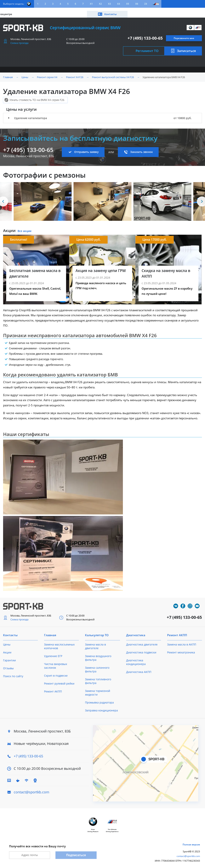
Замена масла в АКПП (182, 642)
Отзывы (8, 665)
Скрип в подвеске (56, 673)
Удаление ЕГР (53, 653)
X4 (119, 4)
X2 (100, 4)
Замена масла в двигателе (95, 644)
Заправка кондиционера (101, 708)
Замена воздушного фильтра (98, 655)
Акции (39, 11)
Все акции (24, 228)
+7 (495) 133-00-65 (145, 35)
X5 (128, 4)
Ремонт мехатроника (181, 650)
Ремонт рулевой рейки (59, 681)
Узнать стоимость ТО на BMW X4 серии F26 (37, 97)
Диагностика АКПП (139, 669)
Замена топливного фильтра (98, 678)
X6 (137, 4)
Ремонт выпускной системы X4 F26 (113, 74)
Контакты (188, 11)
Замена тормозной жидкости (98, 690)
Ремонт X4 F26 (75, 74)
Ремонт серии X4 (47, 74)
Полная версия (191, 843)
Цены (25, 11)
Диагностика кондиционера (136, 659)
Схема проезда (19, 40)
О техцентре (86, 11)
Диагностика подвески (141, 650)
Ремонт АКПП (53, 689)
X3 (109, 4)
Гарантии (9, 658)
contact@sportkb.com (31, 789)
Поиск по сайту (13, 673)
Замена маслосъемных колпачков (59, 644)
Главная (8, 74)
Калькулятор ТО (60, 11)
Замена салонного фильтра (97, 667)
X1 (91, 4)
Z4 (146, 4)
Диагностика (136, 632)
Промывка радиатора (99, 700)
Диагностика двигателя (142, 642)
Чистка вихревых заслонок (56, 663)
